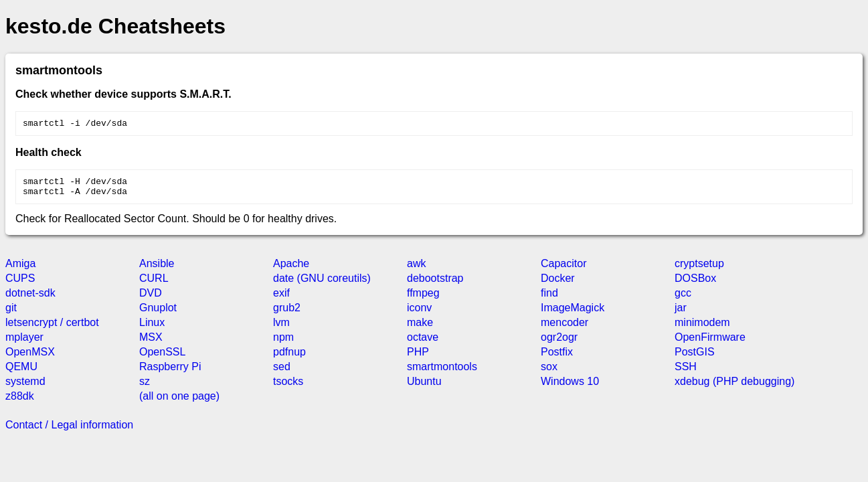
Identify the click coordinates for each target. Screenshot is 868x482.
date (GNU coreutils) (322, 284)
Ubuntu (424, 387)
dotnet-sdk (30, 299)
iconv (419, 314)
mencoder (565, 328)
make (420, 328)
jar (681, 314)
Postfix (557, 358)
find (549, 299)
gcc (683, 299)
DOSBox (695, 284)
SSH (686, 373)
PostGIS (695, 358)
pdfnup (289, 358)
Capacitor (563, 269)
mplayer (24, 343)
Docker (558, 284)
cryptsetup (699, 269)
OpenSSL (162, 358)
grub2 (287, 314)
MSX (151, 343)
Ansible (157, 269)
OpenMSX (30, 358)
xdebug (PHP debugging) (734, 387)
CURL (154, 284)
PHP (418, 358)
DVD (151, 299)
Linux (152, 328)
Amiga (20, 269)
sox (549, 373)
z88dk (20, 402)
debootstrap (435, 284)
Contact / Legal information (69, 431)
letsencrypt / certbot (52, 328)
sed (282, 373)
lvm (281, 328)
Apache (291, 269)
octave (423, 343)
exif (281, 299)
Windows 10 (570, 387)
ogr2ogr (559, 343)
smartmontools (442, 373)
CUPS (20, 284)
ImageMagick (573, 314)
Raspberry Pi (170, 373)
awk (416, 269)
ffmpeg (423, 299)
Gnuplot (158, 314)
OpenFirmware (710, 343)
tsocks (288, 387)
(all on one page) (179, 402)
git (11, 314)
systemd (25, 387)
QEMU (21, 373)
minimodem (702, 328)
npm (283, 343)
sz (145, 387)
